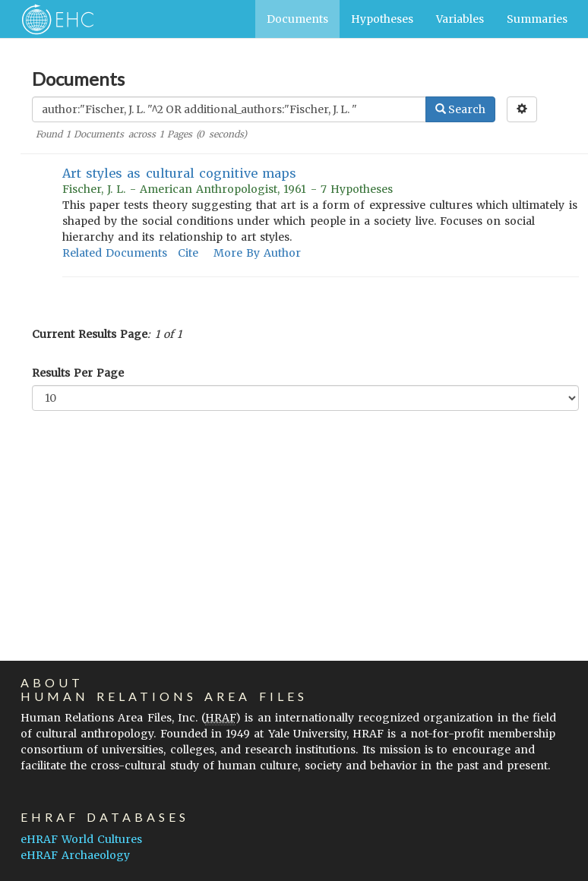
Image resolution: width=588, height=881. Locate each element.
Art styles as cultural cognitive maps (179, 173)
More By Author (257, 253)
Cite (188, 253)
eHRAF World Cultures (81, 839)
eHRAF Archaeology (75, 855)
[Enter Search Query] (229, 109)
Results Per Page (78, 373)
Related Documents (115, 253)
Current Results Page (90, 334)
